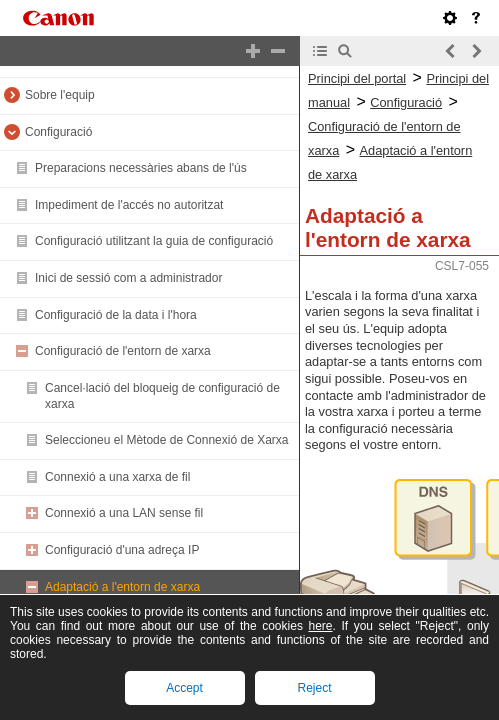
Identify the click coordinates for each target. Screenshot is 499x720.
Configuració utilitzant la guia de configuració (154, 241)
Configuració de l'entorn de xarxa (123, 351)
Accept (184, 688)
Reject (314, 688)
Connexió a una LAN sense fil (124, 513)
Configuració (58, 132)
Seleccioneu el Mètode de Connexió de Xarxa (167, 440)
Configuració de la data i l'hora (116, 315)
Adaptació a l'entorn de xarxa (122, 587)
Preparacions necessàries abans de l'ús (141, 168)
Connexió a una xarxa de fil (117, 477)
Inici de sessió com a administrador (128, 278)
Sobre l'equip (60, 95)
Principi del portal (357, 78)
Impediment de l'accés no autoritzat (129, 205)
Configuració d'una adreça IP (122, 550)
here (320, 626)
